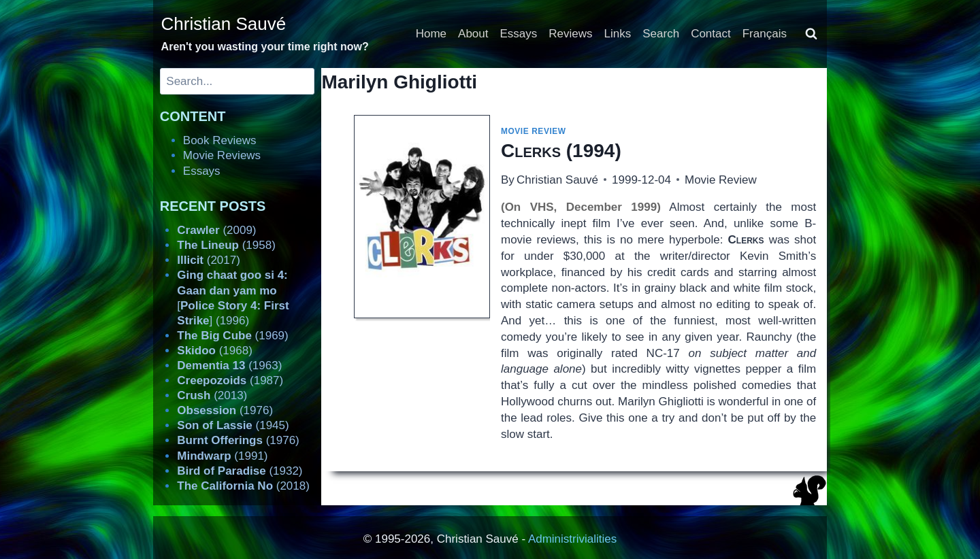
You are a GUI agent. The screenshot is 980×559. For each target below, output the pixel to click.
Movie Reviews (222, 155)
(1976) (225, 410)
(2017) (209, 260)
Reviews (570, 34)
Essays (519, 34)
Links (618, 34)
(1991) (222, 456)
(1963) (229, 366)
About (473, 34)
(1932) (240, 471)
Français (765, 34)
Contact (711, 34)
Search (661, 34)
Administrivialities (572, 539)
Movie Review (534, 131)
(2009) (216, 230)
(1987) (230, 380)
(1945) (233, 425)
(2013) (212, 395)
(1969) (232, 336)
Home (431, 34)
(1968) (215, 351)
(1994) (561, 151)
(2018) (243, 486)
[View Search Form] (811, 34)
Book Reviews (220, 140)
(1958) (226, 245)
